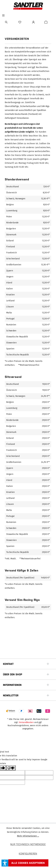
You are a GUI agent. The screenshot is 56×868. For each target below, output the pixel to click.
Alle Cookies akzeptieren (28, 863)
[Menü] (3, 15)
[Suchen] (7, 22)
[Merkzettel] (20, 22)
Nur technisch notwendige (28, 844)
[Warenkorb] (46, 22)
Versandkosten (26, 722)
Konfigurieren (28, 854)
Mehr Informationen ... (28, 836)
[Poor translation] (11, 768)
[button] (5, 863)
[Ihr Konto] (34, 22)
